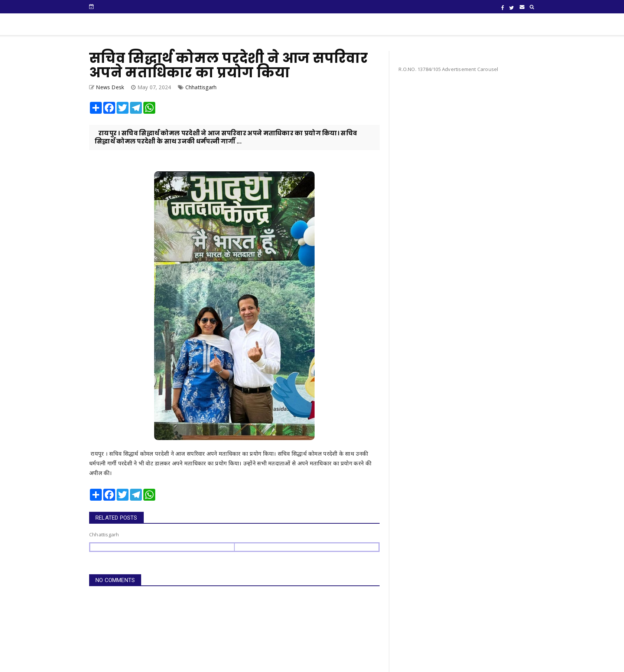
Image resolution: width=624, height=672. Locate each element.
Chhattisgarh (201, 87)
